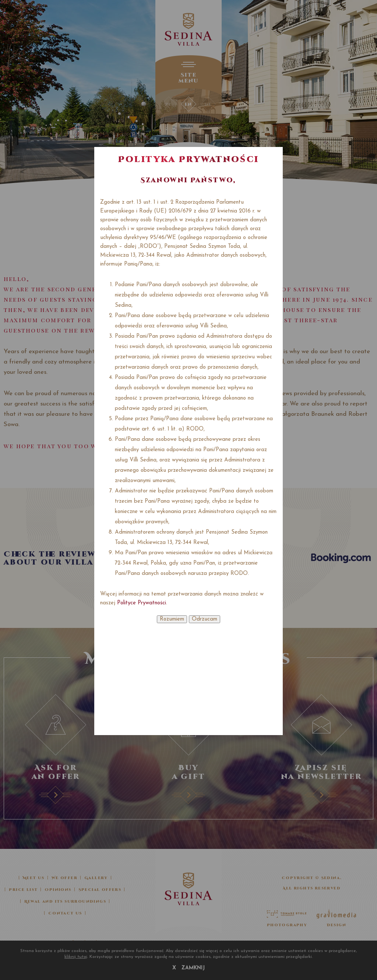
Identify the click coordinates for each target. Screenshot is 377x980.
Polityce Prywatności (142, 603)
